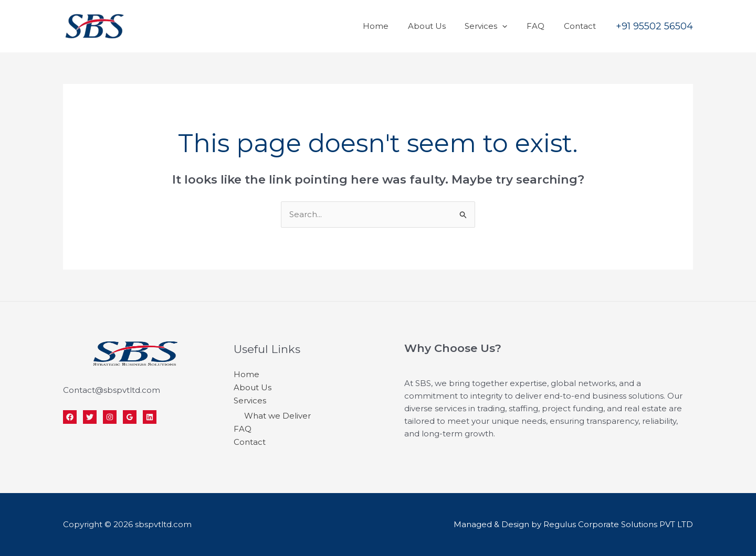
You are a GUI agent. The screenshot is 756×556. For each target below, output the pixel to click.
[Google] (130, 417)
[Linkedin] (150, 417)
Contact (581, 26)
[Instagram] (110, 417)
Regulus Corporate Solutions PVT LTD (618, 524)
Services (495, 26)
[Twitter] (90, 417)
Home (391, 26)
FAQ (541, 26)
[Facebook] (70, 417)
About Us (439, 26)
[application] (511, 26)
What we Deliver (277, 414)
